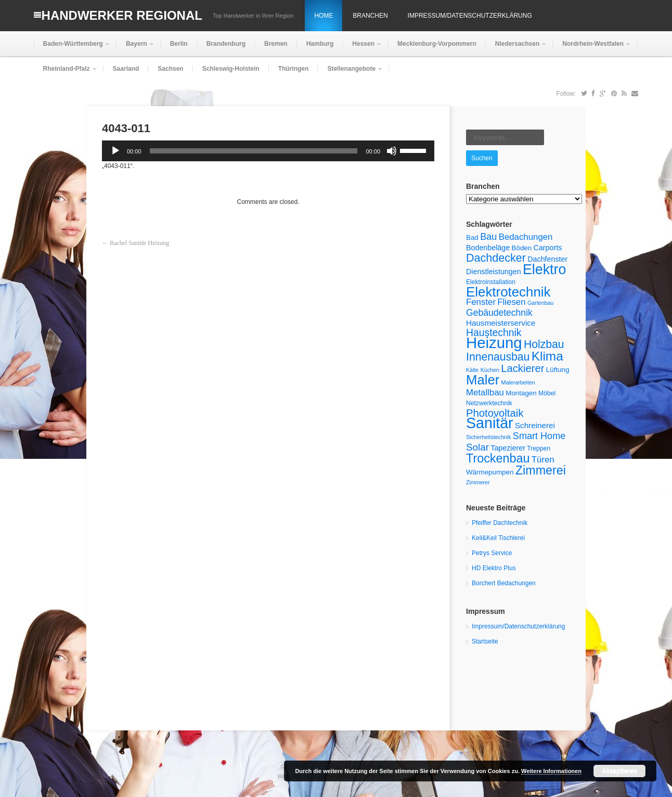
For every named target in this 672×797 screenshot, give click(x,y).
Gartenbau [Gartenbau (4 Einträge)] (540, 303)
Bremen (276, 44)
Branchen (370, 16)
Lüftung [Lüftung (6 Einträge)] (558, 370)
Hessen (362, 48)
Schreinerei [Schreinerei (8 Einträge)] (535, 425)
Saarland (126, 69)
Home (324, 16)
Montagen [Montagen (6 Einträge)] (521, 393)
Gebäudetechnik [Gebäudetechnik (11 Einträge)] (499, 313)
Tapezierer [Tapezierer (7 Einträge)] (508, 448)
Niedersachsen (516, 48)
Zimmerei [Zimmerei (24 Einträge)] (541, 470)
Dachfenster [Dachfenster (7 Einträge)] (547, 259)
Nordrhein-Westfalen (592, 48)
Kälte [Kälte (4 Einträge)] (472, 370)
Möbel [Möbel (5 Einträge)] (547, 393)
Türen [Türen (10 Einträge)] (543, 460)
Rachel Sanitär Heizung (139, 243)
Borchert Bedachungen (504, 583)
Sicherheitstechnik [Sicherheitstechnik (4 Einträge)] (488, 437)
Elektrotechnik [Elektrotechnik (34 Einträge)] (508, 292)
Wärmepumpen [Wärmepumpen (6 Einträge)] (490, 472)
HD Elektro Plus (494, 568)
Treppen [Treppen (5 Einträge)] (539, 448)
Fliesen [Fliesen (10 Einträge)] (511, 302)
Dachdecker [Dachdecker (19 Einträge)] (496, 258)
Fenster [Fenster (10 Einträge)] (481, 302)
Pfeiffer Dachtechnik (500, 523)
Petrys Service (492, 553)
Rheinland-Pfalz (66, 73)
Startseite (485, 641)
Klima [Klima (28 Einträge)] (547, 356)
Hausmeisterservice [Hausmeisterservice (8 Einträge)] (501, 323)
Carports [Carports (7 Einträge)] (548, 248)
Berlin (179, 44)
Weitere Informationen (551, 771)
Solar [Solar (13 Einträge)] (477, 447)
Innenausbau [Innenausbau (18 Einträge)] (498, 357)
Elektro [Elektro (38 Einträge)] (544, 269)
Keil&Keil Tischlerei (498, 538)
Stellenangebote (350, 73)
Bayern (135, 48)
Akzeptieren (619, 771)
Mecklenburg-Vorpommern (437, 44)
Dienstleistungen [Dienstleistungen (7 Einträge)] (494, 272)
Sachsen (170, 69)
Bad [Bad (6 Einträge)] (472, 237)
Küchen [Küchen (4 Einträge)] (490, 370)
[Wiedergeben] (115, 151)
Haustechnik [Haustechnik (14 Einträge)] (494, 332)
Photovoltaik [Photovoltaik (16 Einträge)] (495, 413)
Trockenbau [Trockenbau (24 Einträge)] (498, 458)
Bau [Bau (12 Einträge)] (488, 237)
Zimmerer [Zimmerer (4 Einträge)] (478, 482)
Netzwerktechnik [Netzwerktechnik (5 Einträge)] (489, 403)
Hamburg (320, 44)
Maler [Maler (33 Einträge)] (483, 380)
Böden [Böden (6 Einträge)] (522, 248)
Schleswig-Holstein (231, 69)
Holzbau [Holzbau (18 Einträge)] (544, 344)
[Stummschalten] (392, 151)
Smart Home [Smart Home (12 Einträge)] (539, 436)
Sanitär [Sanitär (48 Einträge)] (490, 423)
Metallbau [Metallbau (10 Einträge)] (485, 393)
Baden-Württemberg (72, 48)
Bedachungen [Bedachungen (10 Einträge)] (526, 237)
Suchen (482, 158)
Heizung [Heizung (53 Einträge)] (494, 343)
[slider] (254, 151)
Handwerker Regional (122, 15)
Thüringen (294, 69)
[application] (268, 151)
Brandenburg (226, 44)
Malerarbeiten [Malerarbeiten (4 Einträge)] (518, 382)
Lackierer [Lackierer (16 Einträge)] (522, 368)
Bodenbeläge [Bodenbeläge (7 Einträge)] (488, 248)
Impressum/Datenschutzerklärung (470, 16)
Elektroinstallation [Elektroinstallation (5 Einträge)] (491, 282)
